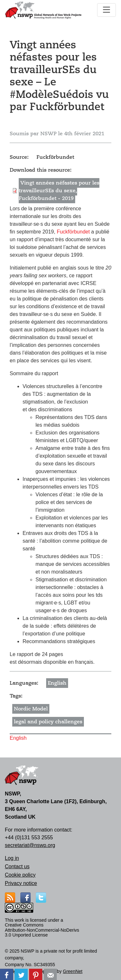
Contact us (17, 866)
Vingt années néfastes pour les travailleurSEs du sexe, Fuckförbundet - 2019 (59, 191)
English (57, 683)
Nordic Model (31, 709)
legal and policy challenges (48, 722)
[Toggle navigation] (106, 10)
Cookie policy (20, 875)
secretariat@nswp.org (30, 845)
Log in (12, 858)
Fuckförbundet (74, 232)
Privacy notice (21, 883)
